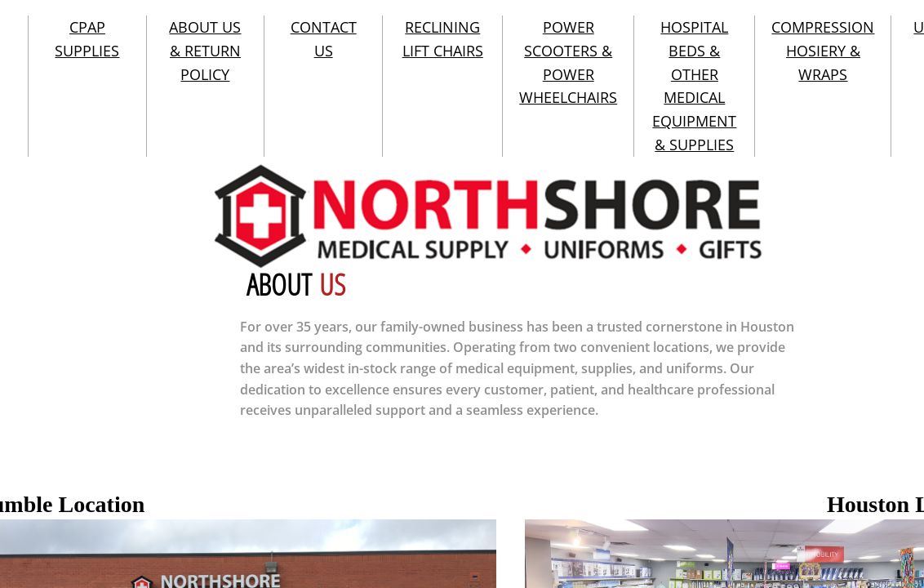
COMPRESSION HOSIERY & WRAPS (823, 51)
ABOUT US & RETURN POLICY (205, 51)
